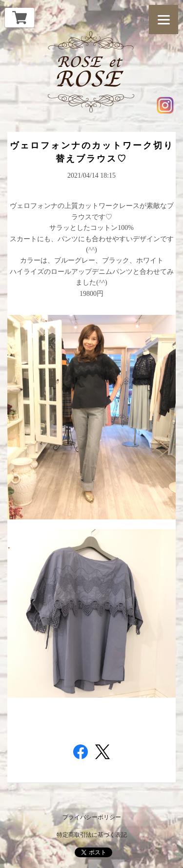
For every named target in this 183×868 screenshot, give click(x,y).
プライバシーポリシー (92, 817)
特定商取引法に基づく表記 (92, 835)
